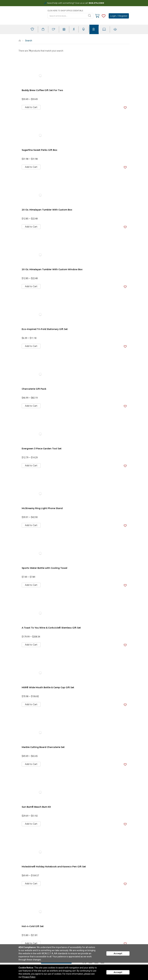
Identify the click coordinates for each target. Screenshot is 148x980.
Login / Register (119, 16)
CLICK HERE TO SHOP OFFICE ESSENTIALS (65, 11)
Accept (118, 953)
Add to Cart (31, 107)
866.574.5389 (96, 3)
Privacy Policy (29, 977)
